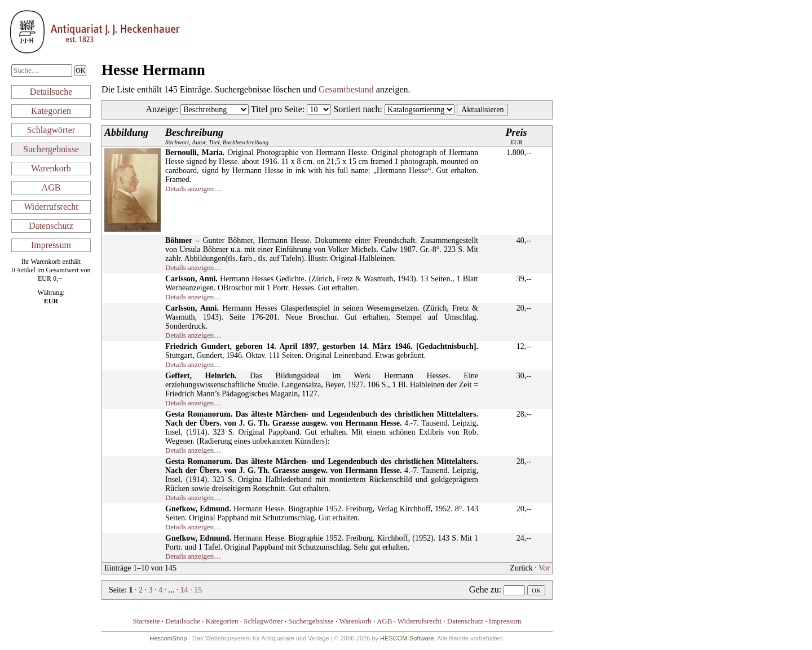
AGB (51, 187)
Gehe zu (484, 589)
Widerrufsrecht (51, 207)
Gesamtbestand (346, 89)
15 (198, 590)
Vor (544, 568)
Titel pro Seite (277, 109)
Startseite (146, 621)
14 (184, 590)
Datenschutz (51, 226)
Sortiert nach (356, 109)
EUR (517, 136)
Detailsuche (51, 92)
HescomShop (168, 638)
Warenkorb (51, 168)
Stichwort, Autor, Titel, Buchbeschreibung (217, 136)
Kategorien (51, 111)
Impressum (51, 245)
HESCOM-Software (407, 638)
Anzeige (161, 109)
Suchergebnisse (51, 149)
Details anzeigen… (193, 189)
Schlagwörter (51, 130)
